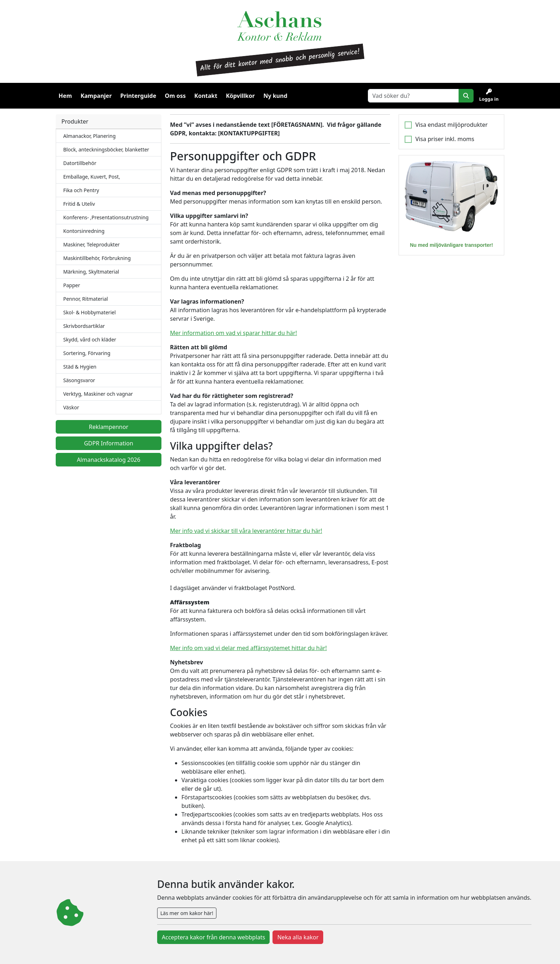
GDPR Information (109, 443)
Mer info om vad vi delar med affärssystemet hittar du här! (248, 648)
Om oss (175, 96)
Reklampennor (109, 427)
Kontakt (206, 96)
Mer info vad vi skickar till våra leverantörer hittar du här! (246, 531)
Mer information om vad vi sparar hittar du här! (234, 333)
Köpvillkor (240, 96)
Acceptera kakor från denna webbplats (213, 937)
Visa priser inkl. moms (445, 139)
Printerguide (138, 96)
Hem (65, 96)
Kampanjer (96, 96)
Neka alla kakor (298, 937)
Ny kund (275, 96)
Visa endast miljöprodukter (451, 125)
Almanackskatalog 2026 (109, 460)
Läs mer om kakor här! (187, 913)
